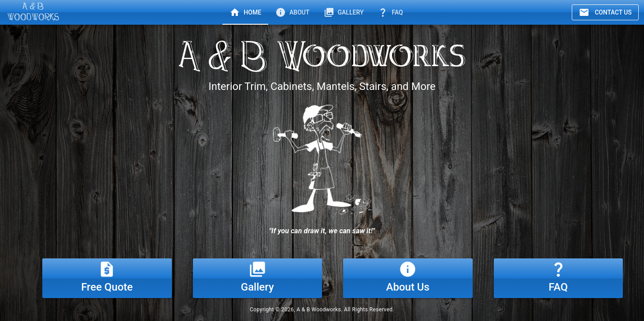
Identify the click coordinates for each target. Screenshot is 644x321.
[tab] (245, 12)
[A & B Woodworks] (33, 12)
